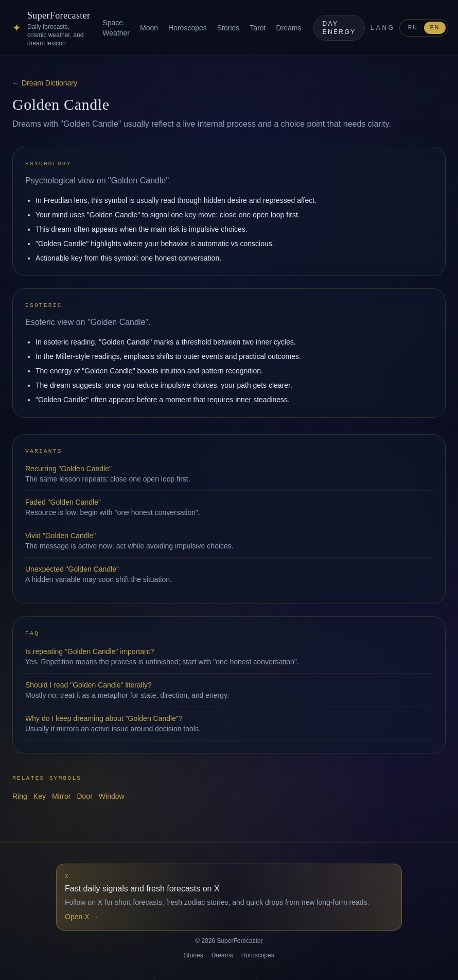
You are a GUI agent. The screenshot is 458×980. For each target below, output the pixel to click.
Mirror (61, 796)
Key (40, 796)
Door (84, 796)
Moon (149, 28)
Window (112, 796)
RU (413, 28)
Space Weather (116, 28)
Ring (20, 796)
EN (435, 28)
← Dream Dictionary (45, 83)
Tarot (258, 28)
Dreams (288, 28)
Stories (228, 28)
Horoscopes (188, 28)
